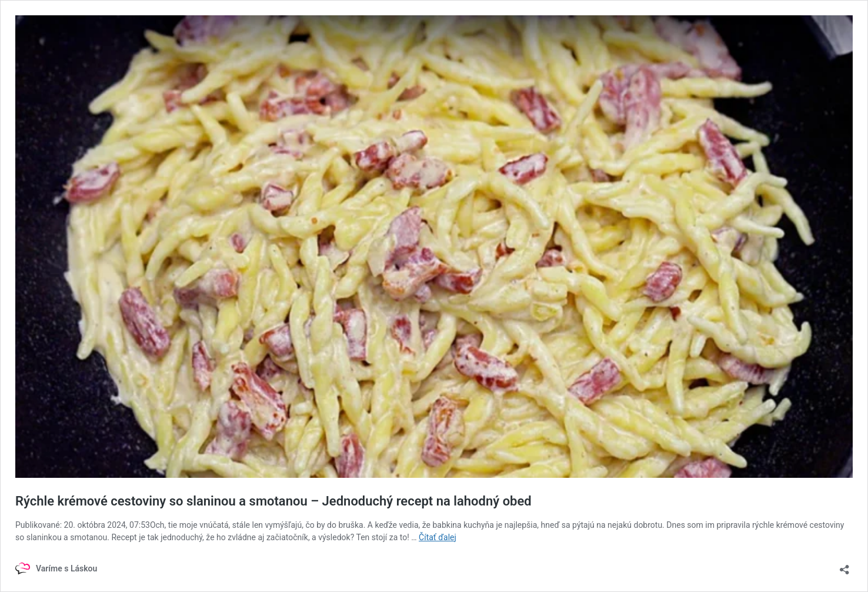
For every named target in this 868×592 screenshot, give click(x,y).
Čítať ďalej (438, 537)
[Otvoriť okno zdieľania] (844, 566)
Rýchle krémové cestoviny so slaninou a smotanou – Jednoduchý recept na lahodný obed (273, 501)
